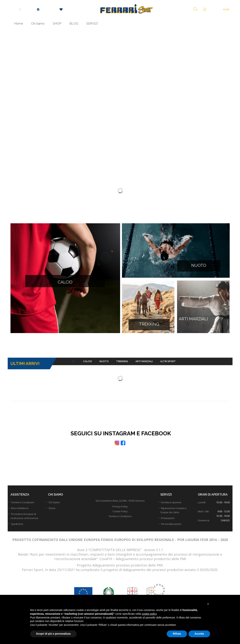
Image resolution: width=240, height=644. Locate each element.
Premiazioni (171, 522)
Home (19, 24)
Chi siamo (38, 24)
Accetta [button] (199, 634)
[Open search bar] (195, 9)
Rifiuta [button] (177, 634)
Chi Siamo (57, 507)
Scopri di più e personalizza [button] (53, 634)
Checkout (47, 9)
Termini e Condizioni (26, 507)
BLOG (74, 24)
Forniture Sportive (174, 507)
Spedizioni (20, 528)
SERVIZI (92, 24)
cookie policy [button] (149, 614)
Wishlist (68, 9)
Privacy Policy (120, 511)
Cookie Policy (120, 516)
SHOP (57, 24)
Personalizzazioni (174, 528)
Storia (55, 512)
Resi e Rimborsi (23, 512)
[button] (208, 604)
